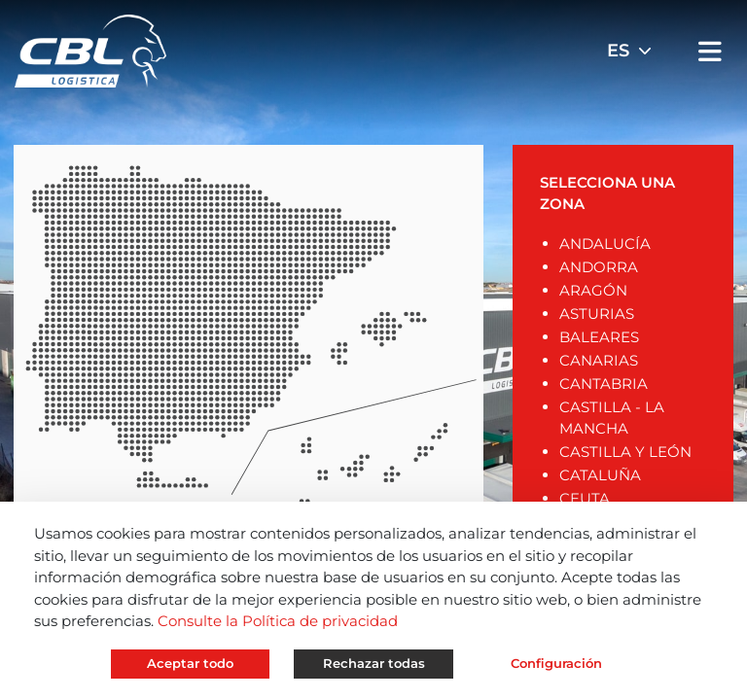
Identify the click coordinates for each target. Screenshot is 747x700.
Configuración (556, 663)
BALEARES (599, 337)
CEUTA (585, 498)
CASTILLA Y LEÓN (625, 452)
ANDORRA (599, 267)
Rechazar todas (374, 663)
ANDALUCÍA (605, 244)
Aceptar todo (190, 663)
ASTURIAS (597, 314)
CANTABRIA (604, 384)
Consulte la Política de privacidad (278, 621)
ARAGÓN (593, 290)
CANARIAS (599, 360)
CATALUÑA (600, 475)
